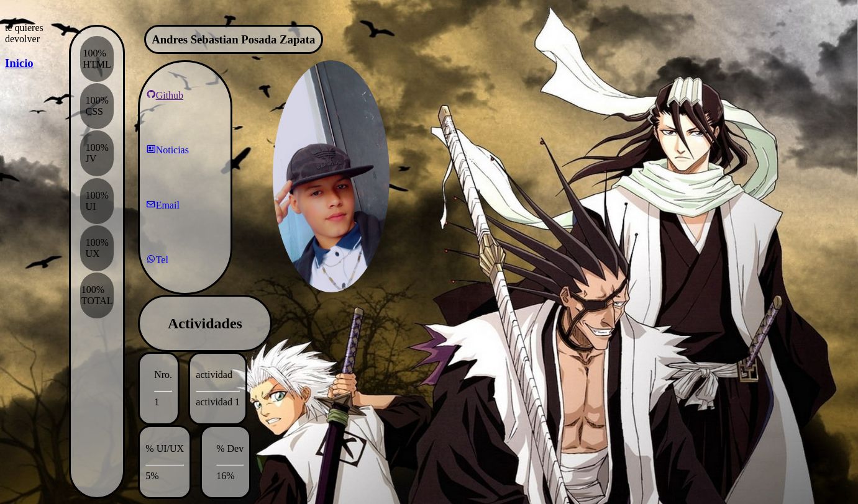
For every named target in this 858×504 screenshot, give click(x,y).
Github (165, 95)
